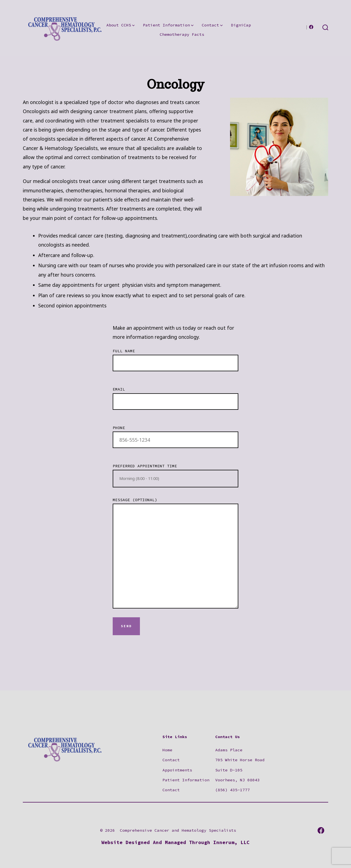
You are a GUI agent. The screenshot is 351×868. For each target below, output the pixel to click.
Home (167, 750)
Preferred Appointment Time (175, 475)
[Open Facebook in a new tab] (311, 27)
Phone (175, 434)
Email (175, 395)
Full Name (175, 357)
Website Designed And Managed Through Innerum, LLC (175, 842)
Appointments (177, 770)
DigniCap (241, 25)
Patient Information (168, 25)
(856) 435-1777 (233, 790)
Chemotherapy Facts (182, 34)
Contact (212, 25)
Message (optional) (175, 553)
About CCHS (121, 25)
